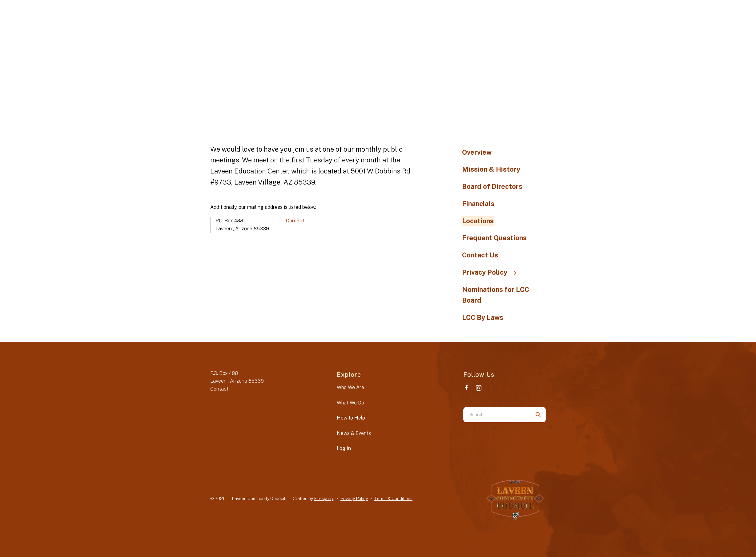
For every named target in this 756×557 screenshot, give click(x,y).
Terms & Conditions (393, 499)
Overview (477, 152)
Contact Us (480, 255)
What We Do (350, 403)
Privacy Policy (492, 272)
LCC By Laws (483, 317)
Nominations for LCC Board (496, 295)
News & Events (354, 433)
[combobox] (497, 415)
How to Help (351, 418)
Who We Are (350, 387)
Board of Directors (492, 186)
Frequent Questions (494, 238)
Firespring (324, 499)
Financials (478, 204)
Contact (295, 221)
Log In (344, 448)
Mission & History (491, 169)
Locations (478, 221)
